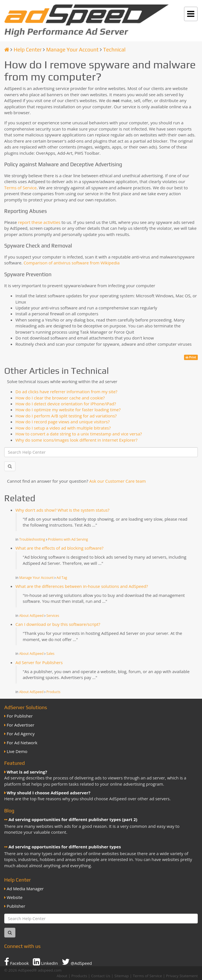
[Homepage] (7, 50)
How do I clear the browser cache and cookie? (60, 398)
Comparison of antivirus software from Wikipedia (72, 263)
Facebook (17, 962)
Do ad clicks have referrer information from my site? (66, 392)
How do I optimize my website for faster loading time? (68, 410)
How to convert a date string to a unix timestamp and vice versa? (79, 434)
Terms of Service (20, 188)
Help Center (28, 50)
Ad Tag (62, 578)
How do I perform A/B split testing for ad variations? (66, 416)
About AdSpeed (32, 616)
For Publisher (20, 716)
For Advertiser (20, 725)
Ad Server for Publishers (39, 662)
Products (53, 692)
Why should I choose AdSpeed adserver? (49, 793)
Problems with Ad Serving (68, 539)
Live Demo (17, 751)
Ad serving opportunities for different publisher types (65, 847)
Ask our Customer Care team (117, 481)
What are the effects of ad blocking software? (59, 548)
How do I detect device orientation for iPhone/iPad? (66, 404)
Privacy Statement (182, 976)
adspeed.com (50, 970)
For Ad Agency (21, 734)
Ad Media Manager (25, 889)
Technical (114, 50)
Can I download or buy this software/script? (58, 624)
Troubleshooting (32, 539)
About (62, 976)
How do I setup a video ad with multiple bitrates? (63, 428)
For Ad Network (22, 743)
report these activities (39, 222)
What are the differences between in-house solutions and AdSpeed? (82, 586)
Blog (9, 811)
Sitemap (122, 976)
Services (53, 616)
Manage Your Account (72, 50)
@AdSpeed (77, 962)
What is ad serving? (27, 772)
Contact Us (101, 976)
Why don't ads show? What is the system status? (62, 510)
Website (15, 897)
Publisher (16, 906)
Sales (50, 654)
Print (191, 357)
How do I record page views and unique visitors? (63, 422)
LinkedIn (45, 962)
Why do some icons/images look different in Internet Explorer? (76, 440)
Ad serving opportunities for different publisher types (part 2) (73, 819)
